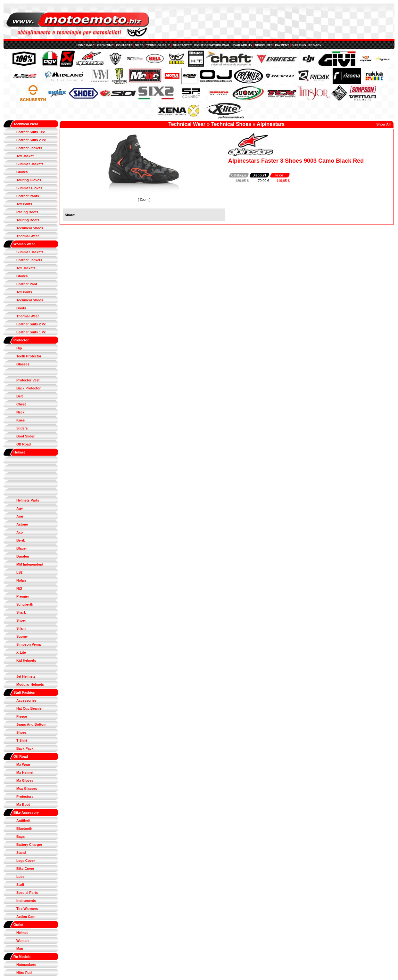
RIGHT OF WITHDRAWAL (212, 45)
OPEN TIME (105, 45)
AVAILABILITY (242, 45)
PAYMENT (282, 45)
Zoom (144, 200)
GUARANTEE (182, 45)
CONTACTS (124, 45)
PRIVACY (315, 45)
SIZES (139, 45)
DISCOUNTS (264, 45)
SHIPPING (299, 45)
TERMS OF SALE (158, 45)
